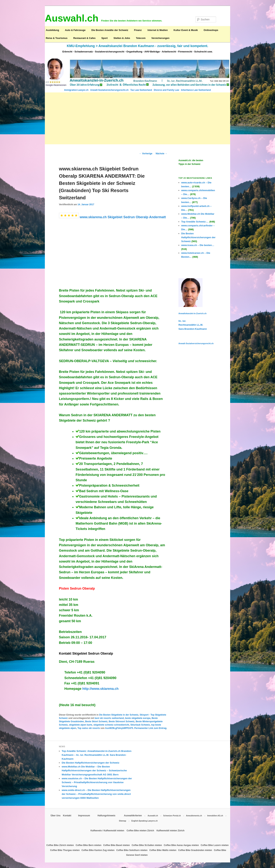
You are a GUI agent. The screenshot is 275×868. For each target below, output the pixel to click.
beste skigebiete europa (138, 718)
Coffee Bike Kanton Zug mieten (98, 850)
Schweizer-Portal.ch (172, 816)
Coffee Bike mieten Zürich (141, 831)
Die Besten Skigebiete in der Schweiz (119, 715)
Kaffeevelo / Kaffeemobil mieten (108, 831)
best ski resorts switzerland (109, 718)
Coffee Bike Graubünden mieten (195, 850)
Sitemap (123, 821)
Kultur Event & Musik (186, 30)
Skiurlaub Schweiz (140, 725)
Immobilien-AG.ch (215, 816)
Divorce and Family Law (167, 90)
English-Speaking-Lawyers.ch (145, 821)
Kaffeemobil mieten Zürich (171, 831)
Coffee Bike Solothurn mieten (132, 850)
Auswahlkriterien (133, 816)
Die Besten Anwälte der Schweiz (110, 30)
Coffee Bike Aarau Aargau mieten (182, 845)
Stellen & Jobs (122, 38)
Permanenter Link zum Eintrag (150, 728)
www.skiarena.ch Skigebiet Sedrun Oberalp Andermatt (123, 217)
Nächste (161, 154)
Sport (105, 38)
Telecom (141, 38)
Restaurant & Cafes (84, 38)
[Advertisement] (137, 118)
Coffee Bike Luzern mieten (215, 845)
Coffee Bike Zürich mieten (60, 845)
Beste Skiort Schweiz (96, 721)
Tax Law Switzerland (142, 90)
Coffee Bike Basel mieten (117, 845)
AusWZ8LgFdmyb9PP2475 (119, 728)
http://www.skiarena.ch (100, 689)
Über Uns (56, 816)
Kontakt (67, 816)
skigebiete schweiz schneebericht (111, 725)
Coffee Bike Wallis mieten (163, 850)
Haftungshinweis (106, 816)
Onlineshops (211, 30)
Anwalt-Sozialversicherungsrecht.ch (110, 90)
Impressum (84, 816)
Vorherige (146, 154)
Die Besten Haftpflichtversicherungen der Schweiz (91, 763)
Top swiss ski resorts (89, 728)
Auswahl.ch (153, 816)
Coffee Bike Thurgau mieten (65, 850)
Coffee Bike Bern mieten (89, 845)
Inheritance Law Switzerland (196, 90)
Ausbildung (52, 30)
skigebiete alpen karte (81, 725)
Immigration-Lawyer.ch (77, 90)
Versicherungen (160, 38)
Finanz (138, 30)
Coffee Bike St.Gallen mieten (147, 845)
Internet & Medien (158, 30)
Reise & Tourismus (57, 38)
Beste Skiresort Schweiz (122, 721)
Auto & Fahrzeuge (75, 30)
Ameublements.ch (194, 816)
